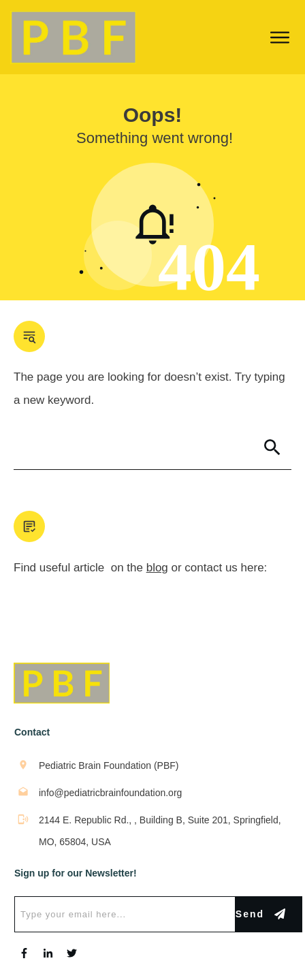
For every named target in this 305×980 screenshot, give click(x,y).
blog (157, 568)
